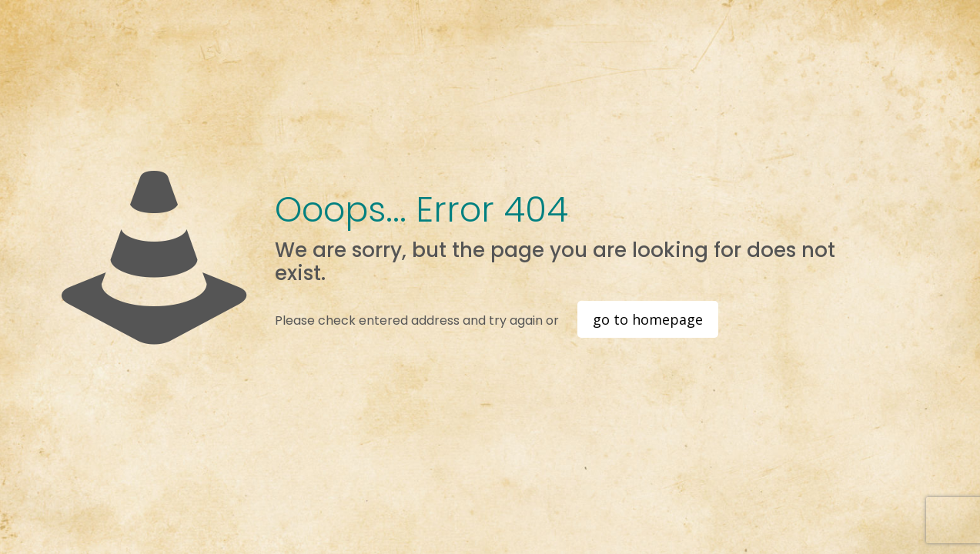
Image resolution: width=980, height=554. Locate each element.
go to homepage (648, 319)
